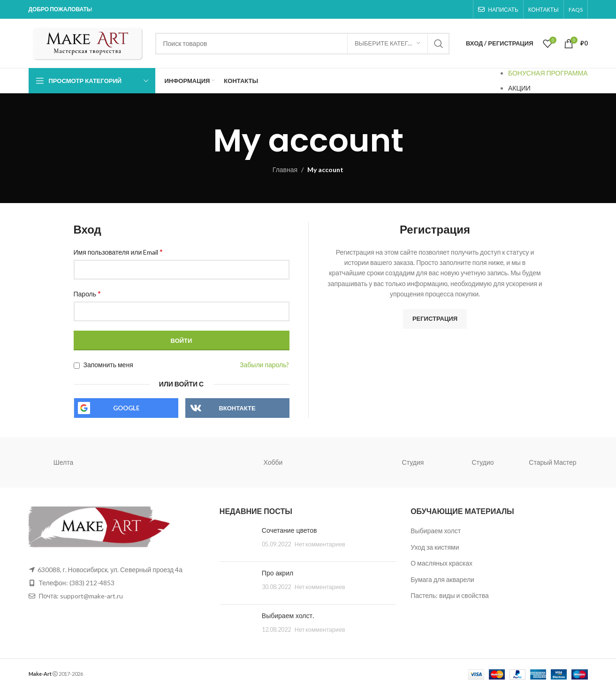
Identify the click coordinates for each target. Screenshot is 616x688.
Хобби (273, 462)
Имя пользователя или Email (118, 252)
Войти (182, 340)
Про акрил (278, 573)
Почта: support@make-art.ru (80, 596)
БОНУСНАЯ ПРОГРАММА (548, 73)
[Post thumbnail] (237, 540)
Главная (285, 170)
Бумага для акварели (442, 579)
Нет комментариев (320, 544)
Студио (483, 462)
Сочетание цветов (289, 530)
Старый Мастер (552, 462)
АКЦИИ (519, 88)
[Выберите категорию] (388, 44)
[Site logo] (87, 42)
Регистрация (435, 318)
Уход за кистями (435, 547)
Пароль (87, 293)
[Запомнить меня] (77, 366)
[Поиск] (302, 44)
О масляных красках (441, 563)
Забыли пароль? (264, 365)
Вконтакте (237, 408)
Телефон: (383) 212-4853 (77, 583)
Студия (413, 462)
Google (126, 408)
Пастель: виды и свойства (450, 595)
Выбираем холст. (288, 616)
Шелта (63, 462)
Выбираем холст (436, 531)
